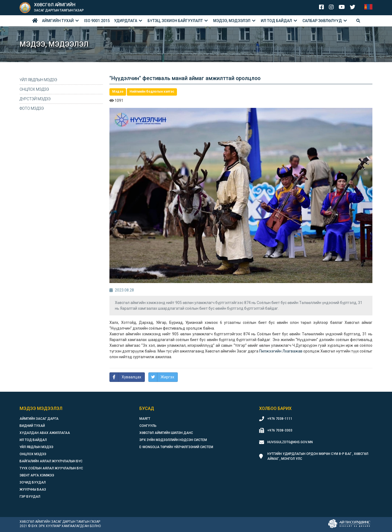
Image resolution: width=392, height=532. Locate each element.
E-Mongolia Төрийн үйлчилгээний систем (176, 447)
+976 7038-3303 (280, 430)
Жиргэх (167, 377)
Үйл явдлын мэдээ (38, 80)
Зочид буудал (33, 482)
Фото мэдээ (32, 108)
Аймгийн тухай (58, 21)
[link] (281, 351)
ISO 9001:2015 (97, 21)
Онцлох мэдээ (34, 89)
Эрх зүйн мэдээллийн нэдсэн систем (173, 440)
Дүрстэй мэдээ (35, 99)
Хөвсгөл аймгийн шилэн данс (166, 433)
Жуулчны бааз (33, 490)
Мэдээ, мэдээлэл (232, 21)
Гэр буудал (30, 497)
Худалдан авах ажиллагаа (45, 433)
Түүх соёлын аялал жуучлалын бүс (51, 468)
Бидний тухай (32, 426)
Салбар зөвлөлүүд (322, 21)
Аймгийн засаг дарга (39, 419)
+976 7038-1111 (280, 419)
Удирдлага (126, 21)
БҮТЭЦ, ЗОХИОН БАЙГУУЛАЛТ (175, 21)
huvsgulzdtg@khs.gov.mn (290, 442)
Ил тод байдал (276, 21)
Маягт (145, 419)
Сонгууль (148, 426)
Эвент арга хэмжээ (37, 475)
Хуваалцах (131, 377)
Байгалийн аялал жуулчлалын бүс (51, 461)
